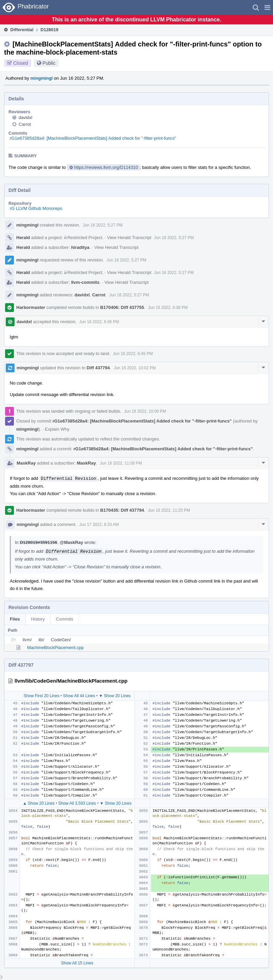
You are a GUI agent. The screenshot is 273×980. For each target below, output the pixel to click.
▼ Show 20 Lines (115, 696)
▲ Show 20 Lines (39, 803)
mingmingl (42, 78)
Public (49, 63)
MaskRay (26, 463)
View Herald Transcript (129, 238)
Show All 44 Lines (79, 696)
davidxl (25, 117)
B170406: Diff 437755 (122, 307)
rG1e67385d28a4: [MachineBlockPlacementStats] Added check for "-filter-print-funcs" (93, 138)
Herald (23, 238)
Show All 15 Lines (77, 963)
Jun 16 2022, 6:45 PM (99, 322)
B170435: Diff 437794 (122, 510)
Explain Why (57, 429)
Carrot (25, 124)
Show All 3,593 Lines (77, 803)
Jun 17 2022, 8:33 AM (99, 525)
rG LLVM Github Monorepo (36, 208)
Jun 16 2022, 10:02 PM (135, 368)
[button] (267, 7)
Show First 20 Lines (41, 696)
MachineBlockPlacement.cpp (55, 648)
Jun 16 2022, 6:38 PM (168, 308)
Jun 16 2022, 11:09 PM (121, 463)
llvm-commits (85, 282)
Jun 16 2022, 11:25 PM (169, 510)
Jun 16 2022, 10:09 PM (145, 411)
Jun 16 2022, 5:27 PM (103, 225)
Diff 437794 (98, 368)
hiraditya (80, 247)
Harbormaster (31, 307)
